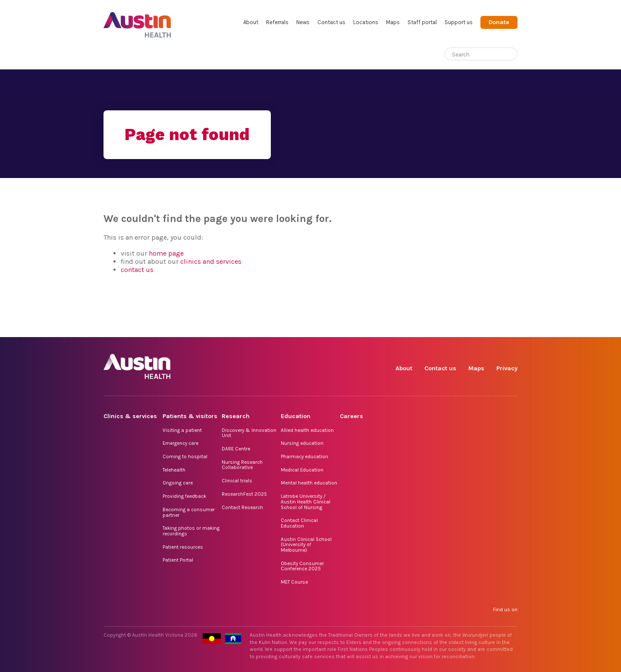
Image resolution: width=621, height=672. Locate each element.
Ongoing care (178, 483)
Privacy (507, 368)
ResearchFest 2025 (244, 494)
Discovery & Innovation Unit (249, 433)
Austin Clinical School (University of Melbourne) (306, 545)
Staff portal (422, 22)
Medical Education (302, 470)
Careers (351, 416)
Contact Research (242, 507)
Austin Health (137, 21)
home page (166, 253)
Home (109, 55)
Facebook (411, 327)
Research (236, 416)
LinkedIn (471, 327)
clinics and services (211, 261)
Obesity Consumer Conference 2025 (302, 566)
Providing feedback (184, 496)
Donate (499, 22)
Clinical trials (237, 481)
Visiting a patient (182, 430)
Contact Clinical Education (299, 523)
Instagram (431, 327)
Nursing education (302, 443)
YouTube (510, 327)
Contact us (331, 22)
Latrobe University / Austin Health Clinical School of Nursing (306, 502)
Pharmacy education (304, 456)
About (251, 22)
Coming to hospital (185, 456)
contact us (137, 270)
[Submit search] (511, 55)
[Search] (471, 53)
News (303, 22)
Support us (459, 22)
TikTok (451, 327)
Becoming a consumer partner (189, 512)
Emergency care (180, 443)
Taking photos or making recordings (191, 531)
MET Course (294, 582)
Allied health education (307, 430)
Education (296, 416)
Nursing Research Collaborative (242, 465)
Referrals (277, 22)
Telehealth (174, 470)
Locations (366, 22)
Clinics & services (130, 416)
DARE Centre (236, 449)
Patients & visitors (190, 416)
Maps (393, 22)
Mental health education (309, 483)
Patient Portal (178, 560)
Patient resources (183, 547)
